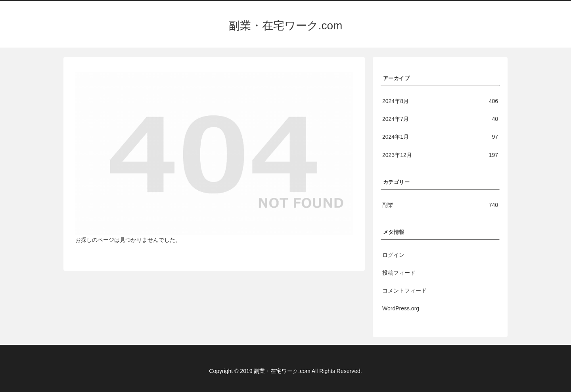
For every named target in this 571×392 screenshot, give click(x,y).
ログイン (393, 255)
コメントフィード (404, 291)
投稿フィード (399, 273)
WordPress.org (401, 308)
